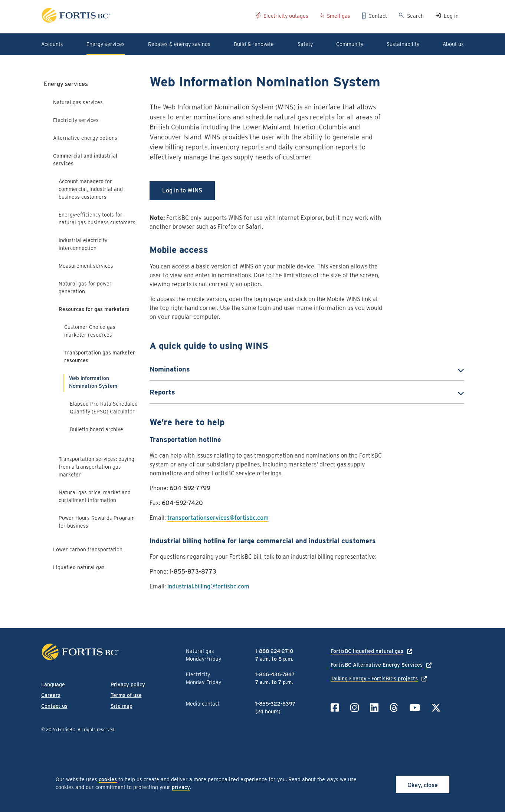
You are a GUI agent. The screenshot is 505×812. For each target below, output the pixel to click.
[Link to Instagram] (355, 708)
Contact (378, 16)
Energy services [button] (106, 44)
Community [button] (350, 44)
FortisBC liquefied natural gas (367, 651)
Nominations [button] (170, 369)
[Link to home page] (146, 16)
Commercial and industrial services (85, 160)
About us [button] (453, 44)
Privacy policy (128, 684)
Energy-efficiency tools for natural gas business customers (97, 219)
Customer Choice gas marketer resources (90, 331)
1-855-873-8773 (193, 572)
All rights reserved (96, 730)
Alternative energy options (85, 138)
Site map (122, 706)
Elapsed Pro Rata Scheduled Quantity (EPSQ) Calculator (104, 408)
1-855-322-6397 (275, 704)
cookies (108, 779)
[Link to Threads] (394, 708)
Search (415, 16)
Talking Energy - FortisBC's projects (374, 679)
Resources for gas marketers (94, 309)
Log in (451, 16)
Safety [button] (305, 44)
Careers (51, 695)
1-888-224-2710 (274, 651)
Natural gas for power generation (85, 288)
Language (53, 684)
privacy (181, 787)
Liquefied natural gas (79, 567)
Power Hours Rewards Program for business (97, 522)
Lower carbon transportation (88, 549)
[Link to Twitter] (436, 708)
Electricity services (76, 120)
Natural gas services (78, 102)
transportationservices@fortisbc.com (218, 518)
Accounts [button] (52, 44)
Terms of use (126, 695)
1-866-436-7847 (275, 674)
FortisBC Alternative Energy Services (377, 665)
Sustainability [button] (403, 44)
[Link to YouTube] (415, 708)
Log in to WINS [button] (182, 190)
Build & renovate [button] (254, 44)
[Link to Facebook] (335, 708)
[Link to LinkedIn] (374, 708)
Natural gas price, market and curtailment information (95, 496)
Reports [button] (162, 392)
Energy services (66, 84)
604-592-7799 (190, 488)
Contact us (54, 706)
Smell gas (339, 16)
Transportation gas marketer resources (100, 357)
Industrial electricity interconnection (83, 244)
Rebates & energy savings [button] (179, 44)
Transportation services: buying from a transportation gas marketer (96, 467)
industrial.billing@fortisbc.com (208, 586)
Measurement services (86, 266)
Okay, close (423, 785)
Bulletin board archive (96, 429)
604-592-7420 (182, 503)
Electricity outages (286, 16)
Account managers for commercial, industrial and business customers (91, 189)
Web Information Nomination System (93, 382)
